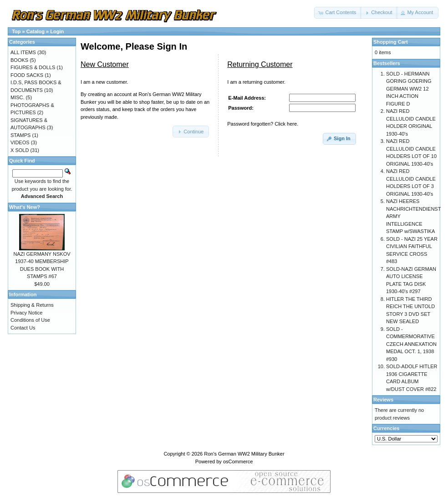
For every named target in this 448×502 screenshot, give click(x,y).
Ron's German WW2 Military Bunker (244, 454)
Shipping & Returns (32, 305)
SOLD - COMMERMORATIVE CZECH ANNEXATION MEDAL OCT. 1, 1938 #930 (411, 344)
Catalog (36, 31)
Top (16, 31)
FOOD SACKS (27, 75)
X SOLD (20, 150)
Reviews (383, 400)
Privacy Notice (26, 313)
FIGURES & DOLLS (33, 67)
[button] (338, 13)
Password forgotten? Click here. (263, 124)
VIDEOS (20, 142)
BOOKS (19, 60)
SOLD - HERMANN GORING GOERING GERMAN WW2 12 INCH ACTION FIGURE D (409, 89)
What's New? (25, 207)
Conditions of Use (30, 320)
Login (57, 31)
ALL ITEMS (23, 52)
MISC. (18, 97)
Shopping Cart (391, 42)
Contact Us (23, 328)
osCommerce (238, 461)
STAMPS (20, 135)
